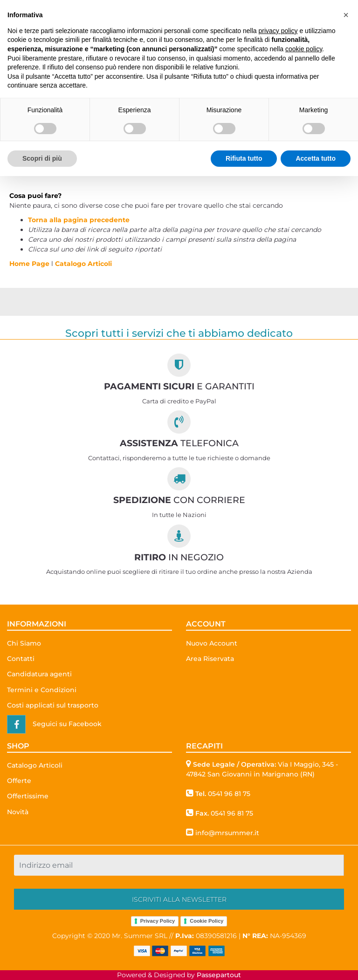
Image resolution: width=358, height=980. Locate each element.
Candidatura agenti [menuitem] (39, 674)
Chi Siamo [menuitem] (24, 643)
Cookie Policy (207, 921)
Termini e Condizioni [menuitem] (42, 690)
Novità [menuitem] (18, 812)
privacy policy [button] (278, 31)
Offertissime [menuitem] (28, 796)
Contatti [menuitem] (21, 659)
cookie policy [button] (304, 49)
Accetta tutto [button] (316, 158)
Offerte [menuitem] (19, 781)
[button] (179, 899)
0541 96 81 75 (229, 794)
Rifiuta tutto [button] (244, 158)
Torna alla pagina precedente (79, 220)
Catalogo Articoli (83, 264)
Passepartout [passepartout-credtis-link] (219, 975)
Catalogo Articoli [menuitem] (35, 765)
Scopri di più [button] (42, 158)
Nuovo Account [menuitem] (212, 643)
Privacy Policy (158, 921)
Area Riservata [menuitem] (210, 659)
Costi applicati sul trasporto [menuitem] (53, 705)
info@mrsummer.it (227, 833)
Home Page (30, 264)
